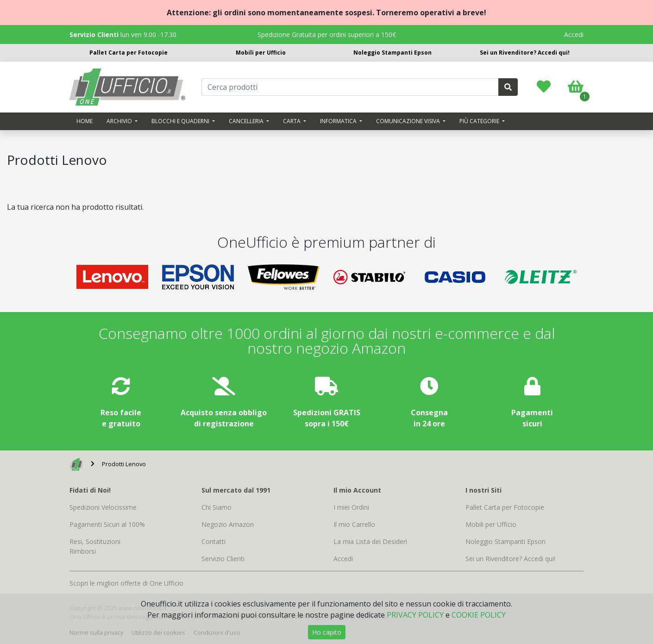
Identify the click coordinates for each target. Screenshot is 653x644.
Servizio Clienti (223, 559)
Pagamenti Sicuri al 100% (107, 524)
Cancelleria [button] (247, 121)
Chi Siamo (217, 507)
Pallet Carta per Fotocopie (129, 53)
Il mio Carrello (354, 524)
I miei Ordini (351, 507)
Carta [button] (292, 121)
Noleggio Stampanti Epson (392, 53)
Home (85, 121)
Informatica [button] (339, 121)
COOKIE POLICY (479, 615)
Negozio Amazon (228, 524)
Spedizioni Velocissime (103, 507)
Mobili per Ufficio (261, 53)
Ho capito (327, 632)
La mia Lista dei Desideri (370, 541)
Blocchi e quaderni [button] (181, 121)
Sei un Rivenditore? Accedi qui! (525, 53)
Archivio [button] (120, 121)
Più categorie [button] (480, 121)
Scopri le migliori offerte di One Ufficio (126, 583)
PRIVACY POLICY (415, 615)
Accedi (574, 34)
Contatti (213, 541)
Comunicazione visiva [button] (409, 121)
